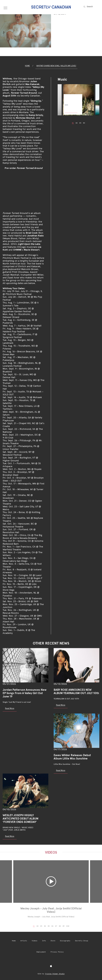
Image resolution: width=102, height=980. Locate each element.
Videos (35, 941)
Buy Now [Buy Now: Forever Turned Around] (71, 110)
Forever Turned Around (72, 98)
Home (27, 66)
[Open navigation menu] (6, 7)
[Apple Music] (51, 966)
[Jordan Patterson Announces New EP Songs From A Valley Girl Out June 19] (25, 665)
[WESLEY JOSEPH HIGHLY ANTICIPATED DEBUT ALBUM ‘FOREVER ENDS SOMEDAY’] (25, 791)
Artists (24, 941)
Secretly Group (82, 941)
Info (44, 941)
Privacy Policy (57, 952)
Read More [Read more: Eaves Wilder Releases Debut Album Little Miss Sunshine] (61, 770)
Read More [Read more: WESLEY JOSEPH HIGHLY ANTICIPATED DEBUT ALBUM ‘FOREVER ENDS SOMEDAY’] (10, 836)
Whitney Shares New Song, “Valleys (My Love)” (56, 66)
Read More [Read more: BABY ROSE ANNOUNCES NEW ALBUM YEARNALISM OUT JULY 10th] (61, 705)
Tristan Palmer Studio (55, 974)
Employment (41, 952)
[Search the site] (93, 7)
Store (53, 941)
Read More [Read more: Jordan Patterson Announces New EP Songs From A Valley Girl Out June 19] (10, 708)
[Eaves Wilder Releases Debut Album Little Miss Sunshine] (76, 731)
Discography (65, 941)
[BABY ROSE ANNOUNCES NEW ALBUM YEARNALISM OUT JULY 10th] (76, 665)
